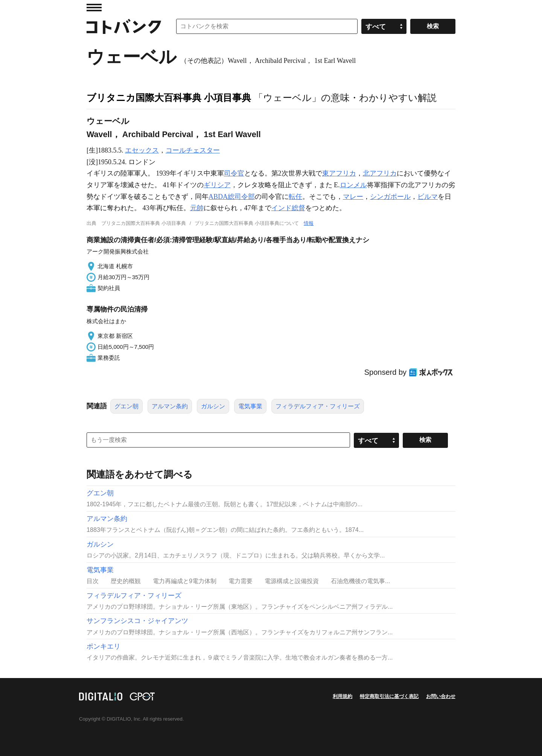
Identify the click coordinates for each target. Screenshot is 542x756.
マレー (353, 197)
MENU (94, 8)
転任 (295, 197)
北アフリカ (380, 173)
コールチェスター (193, 150)
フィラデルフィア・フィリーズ (318, 406)
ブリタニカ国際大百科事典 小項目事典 (169, 98)
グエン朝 (126, 406)
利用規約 (343, 696)
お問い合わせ (441, 696)
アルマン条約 (170, 406)
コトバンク (124, 26)
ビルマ (428, 197)
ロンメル (353, 185)
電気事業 (250, 406)
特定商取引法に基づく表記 (389, 696)
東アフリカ (339, 173)
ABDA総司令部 (232, 197)
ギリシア (217, 185)
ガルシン (213, 406)
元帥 (197, 208)
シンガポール (390, 197)
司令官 (234, 173)
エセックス (142, 150)
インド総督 (288, 208)
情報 (309, 223)
